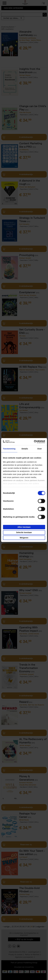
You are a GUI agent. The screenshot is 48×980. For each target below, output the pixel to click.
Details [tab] (25, 449)
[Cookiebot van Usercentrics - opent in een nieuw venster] (34, 442)
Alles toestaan (24, 527)
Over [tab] (40, 449)
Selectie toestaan (24, 532)
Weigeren (24, 538)
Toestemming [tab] (9, 449)
